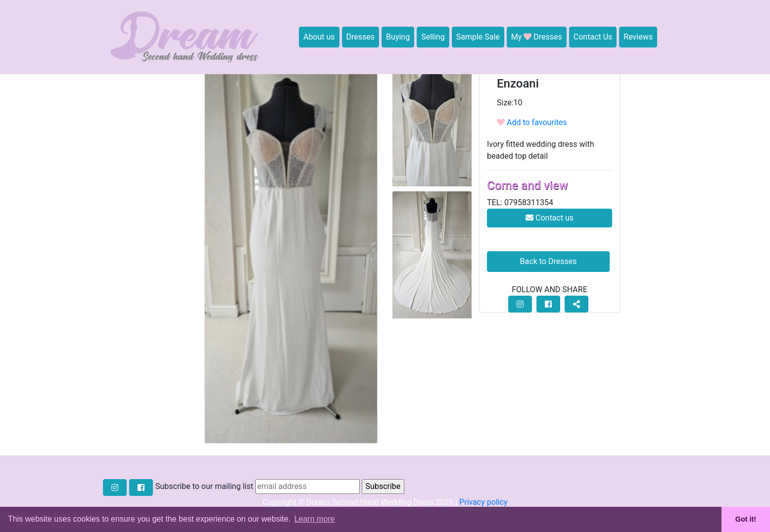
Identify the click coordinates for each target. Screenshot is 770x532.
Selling (433, 37)
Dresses (361, 37)
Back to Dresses (549, 261)
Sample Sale (478, 37)
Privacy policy (483, 502)
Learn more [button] (315, 519)
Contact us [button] (550, 218)
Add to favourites (532, 122)
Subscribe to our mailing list (204, 486)
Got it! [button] (746, 519)
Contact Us (593, 37)
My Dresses (537, 37)
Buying (398, 37)
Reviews (638, 37)
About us (319, 37)
